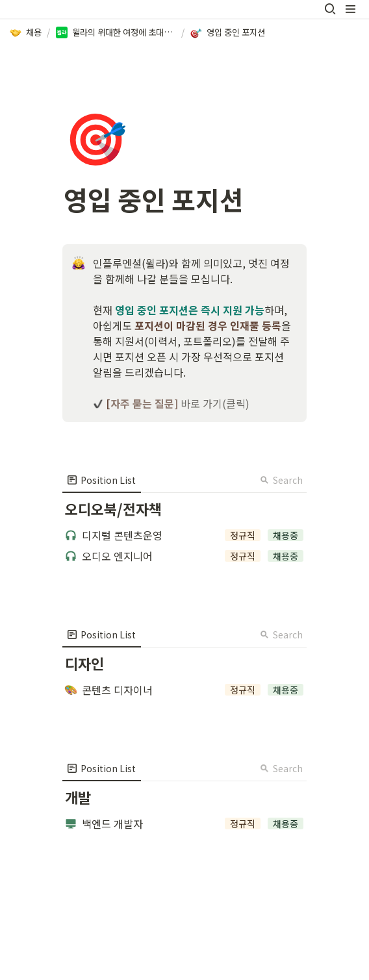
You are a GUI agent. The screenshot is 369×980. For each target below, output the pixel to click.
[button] (330, 9)
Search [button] (281, 480)
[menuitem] (102, 480)
